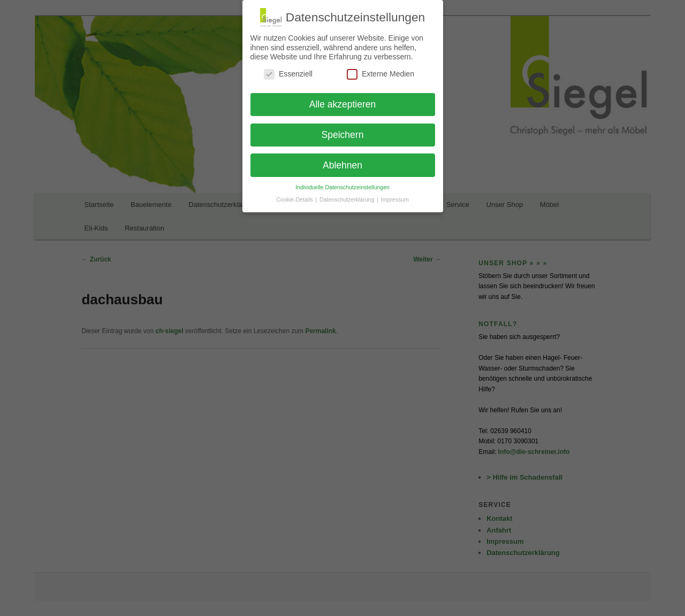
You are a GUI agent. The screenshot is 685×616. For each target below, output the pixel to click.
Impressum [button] (395, 199)
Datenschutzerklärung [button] (348, 199)
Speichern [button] (343, 135)
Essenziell (288, 74)
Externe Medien (380, 74)
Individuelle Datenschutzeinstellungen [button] (342, 187)
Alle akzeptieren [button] (343, 104)
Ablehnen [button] (342, 165)
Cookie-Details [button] (295, 199)
